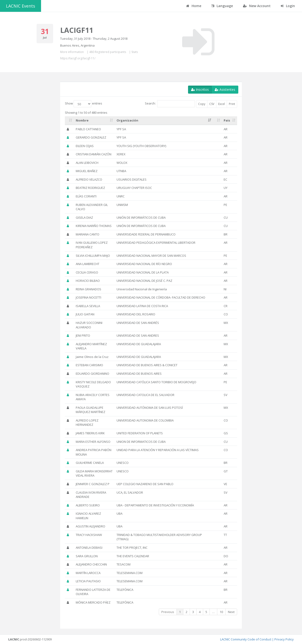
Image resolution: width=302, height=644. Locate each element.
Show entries (84, 104)
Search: (170, 104)
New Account (257, 6)
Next (231, 612)
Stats (135, 52)
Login (288, 6)
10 (221, 612)
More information (72, 52)
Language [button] (222, 6)
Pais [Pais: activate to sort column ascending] (227, 120)
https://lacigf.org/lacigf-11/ (78, 58)
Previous (168, 612)
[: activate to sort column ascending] (69, 121)
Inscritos (200, 89)
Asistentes (225, 89)
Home (194, 6)
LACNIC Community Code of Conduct (246, 639)
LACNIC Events (21, 6)
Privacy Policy (284, 639)
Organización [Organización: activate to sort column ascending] (127, 120)
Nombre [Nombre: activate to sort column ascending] (82, 120)
